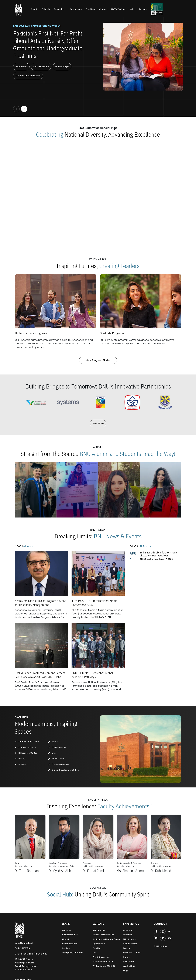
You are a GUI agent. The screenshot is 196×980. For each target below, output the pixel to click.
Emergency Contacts (73, 953)
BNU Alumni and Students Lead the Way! (128, 454)
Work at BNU (129, 966)
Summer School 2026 (103, 962)
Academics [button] (76, 9)
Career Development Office (64, 770)
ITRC (95, 953)
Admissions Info (70, 935)
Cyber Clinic (99, 944)
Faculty (96, 948)
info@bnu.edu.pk (24, 943)
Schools (46, 9)
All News (28, 546)
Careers (103, 9)
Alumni (65, 939)
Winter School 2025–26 (104, 966)
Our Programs (41, 67)
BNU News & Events (118, 536)
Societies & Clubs (59, 764)
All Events (145, 546)
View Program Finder (98, 360)
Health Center (57, 759)
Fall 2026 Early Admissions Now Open (37, 26)
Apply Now (21, 67)
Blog (125, 971)
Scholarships (62, 67)
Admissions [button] (60, 9)
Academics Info (70, 944)
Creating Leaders (119, 266)
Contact (66, 948)
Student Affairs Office (27, 742)
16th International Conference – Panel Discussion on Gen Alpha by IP (159, 554)
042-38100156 (22, 948)
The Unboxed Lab (101, 957)
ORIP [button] (132, 9)
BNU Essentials (57, 747)
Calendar (128, 930)
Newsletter (129, 962)
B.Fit (52, 753)
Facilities (127, 935)
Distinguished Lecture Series (106, 939)
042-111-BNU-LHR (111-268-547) (32, 954)
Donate (143, 9)
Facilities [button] (90, 9)
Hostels (20, 764)
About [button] (34, 9)
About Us (66, 930)
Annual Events (130, 944)
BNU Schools (99, 930)
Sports (53, 742)
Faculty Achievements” (125, 806)
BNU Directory (160, 946)
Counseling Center (26, 747)
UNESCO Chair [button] (119, 9)
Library (20, 759)
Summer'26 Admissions (28, 76)
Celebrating (50, 134)
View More (98, 423)
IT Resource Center (26, 753)
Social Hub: (60, 894)
